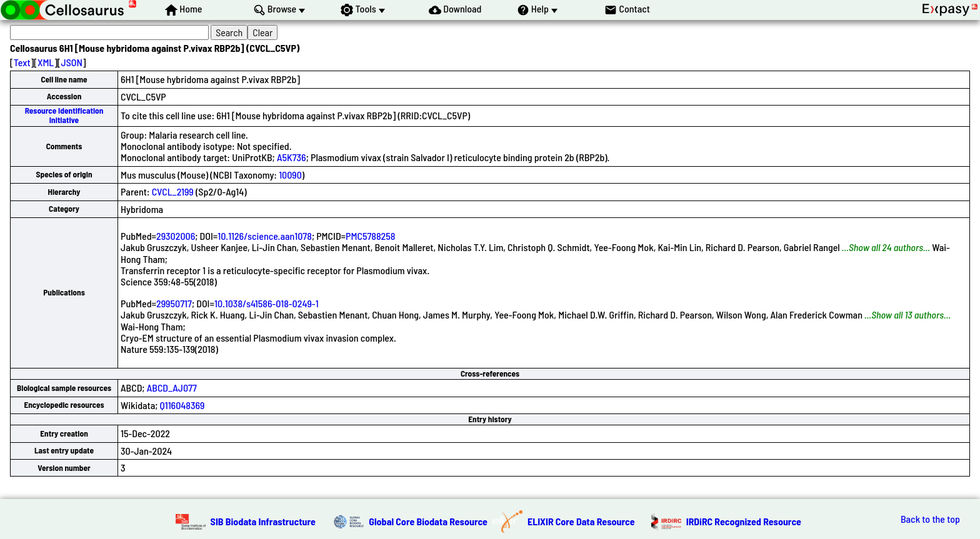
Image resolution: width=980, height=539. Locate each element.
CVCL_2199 (173, 191)
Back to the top (930, 519)
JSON (72, 62)
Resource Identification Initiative (64, 115)
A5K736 (292, 157)
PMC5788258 (370, 236)
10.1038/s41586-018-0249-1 (267, 303)
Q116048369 (182, 405)
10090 (290, 175)
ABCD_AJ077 (172, 388)
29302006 (176, 236)
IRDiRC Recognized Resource (744, 521)
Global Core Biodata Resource (428, 521)
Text (22, 62)
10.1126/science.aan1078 (265, 236)
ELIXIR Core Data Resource (581, 521)
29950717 (174, 303)
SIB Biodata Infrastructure (263, 521)
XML (46, 62)
